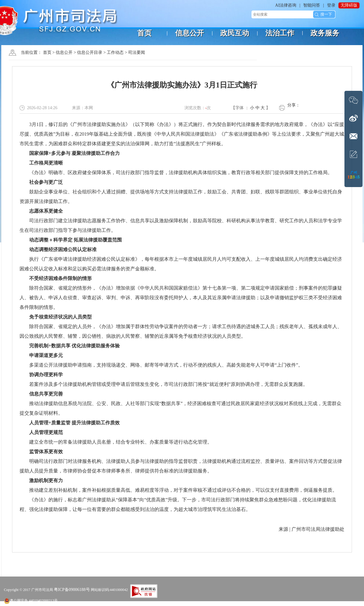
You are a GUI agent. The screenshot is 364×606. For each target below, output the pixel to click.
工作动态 (115, 52)
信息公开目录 (90, 52)
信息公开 (64, 52)
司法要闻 (137, 52)
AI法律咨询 (286, 5)
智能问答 (312, 5)
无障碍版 (349, 5)
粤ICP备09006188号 (72, 590)
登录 (331, 5)
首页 (47, 52)
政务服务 (325, 33)
